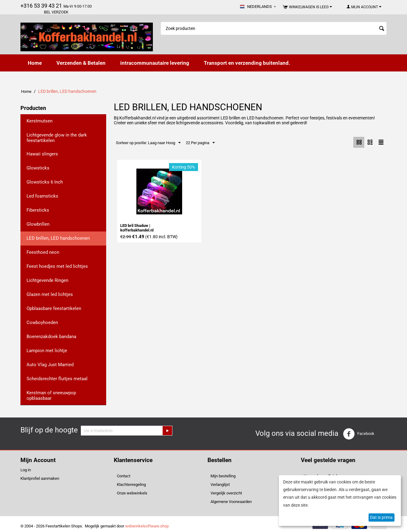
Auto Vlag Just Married (50, 365)
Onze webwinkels (132, 493)
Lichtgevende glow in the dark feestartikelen (57, 138)
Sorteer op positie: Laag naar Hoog (148, 143)
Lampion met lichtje (47, 351)
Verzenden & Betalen (81, 63)
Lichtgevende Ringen (47, 280)
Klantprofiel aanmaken (40, 478)
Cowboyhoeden (42, 322)
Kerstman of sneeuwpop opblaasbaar (51, 395)
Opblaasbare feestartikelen (54, 308)
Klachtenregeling (131, 485)
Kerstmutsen (40, 121)
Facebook (359, 434)
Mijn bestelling (223, 476)
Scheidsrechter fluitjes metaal (57, 379)
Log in (26, 470)
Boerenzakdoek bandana (51, 337)
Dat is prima (381, 517)
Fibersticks (38, 210)
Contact (124, 476)
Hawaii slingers (42, 154)
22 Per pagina (200, 143)
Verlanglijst (220, 485)
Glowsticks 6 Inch (45, 182)
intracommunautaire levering (155, 63)
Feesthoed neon (43, 252)
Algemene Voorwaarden (231, 502)
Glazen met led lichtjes (50, 294)
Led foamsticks (42, 196)
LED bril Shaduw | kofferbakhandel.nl (137, 228)
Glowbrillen (38, 224)
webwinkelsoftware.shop (147, 526)
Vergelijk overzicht (226, 493)
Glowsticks (38, 168)
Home (35, 63)
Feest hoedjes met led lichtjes (57, 266)
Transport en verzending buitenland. (247, 63)
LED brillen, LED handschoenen (58, 238)
